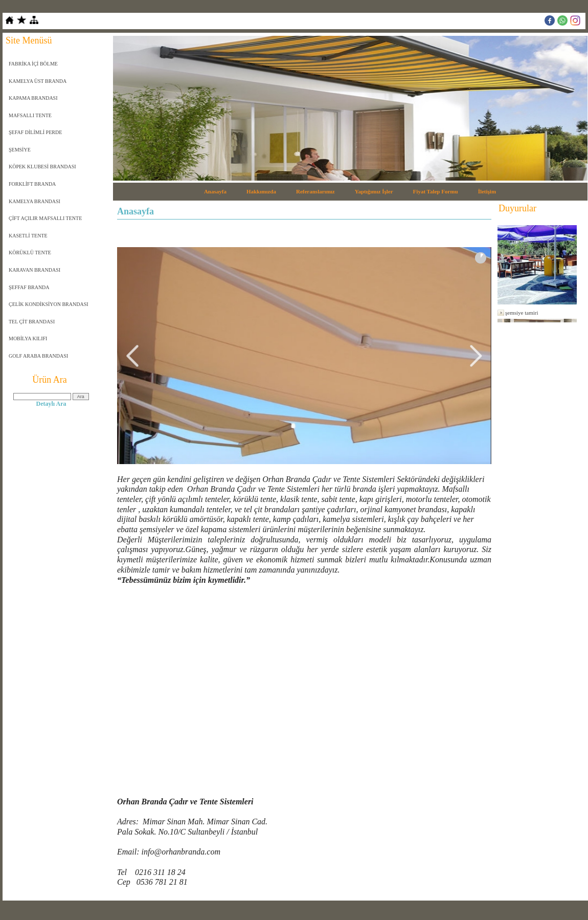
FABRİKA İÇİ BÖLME (33, 64)
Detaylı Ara (51, 404)
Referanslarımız (315, 191)
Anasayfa (215, 191)
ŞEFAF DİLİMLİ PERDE (35, 132)
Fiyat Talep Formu (436, 191)
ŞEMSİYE (20, 150)
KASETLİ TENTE (28, 236)
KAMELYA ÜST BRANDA (38, 81)
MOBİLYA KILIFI (28, 338)
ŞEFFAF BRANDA (29, 287)
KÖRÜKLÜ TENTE (30, 253)
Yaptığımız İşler (374, 191)
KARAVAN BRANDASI (35, 270)
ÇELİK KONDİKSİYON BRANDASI (49, 304)
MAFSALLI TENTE (30, 115)
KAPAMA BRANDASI (33, 98)
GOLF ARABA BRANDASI (38, 356)
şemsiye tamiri (522, 313)
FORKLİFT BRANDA (32, 184)
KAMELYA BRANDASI (35, 201)
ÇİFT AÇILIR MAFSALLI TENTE (45, 218)
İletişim (487, 191)
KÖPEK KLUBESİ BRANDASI (42, 167)
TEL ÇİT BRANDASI (32, 322)
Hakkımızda (261, 191)
